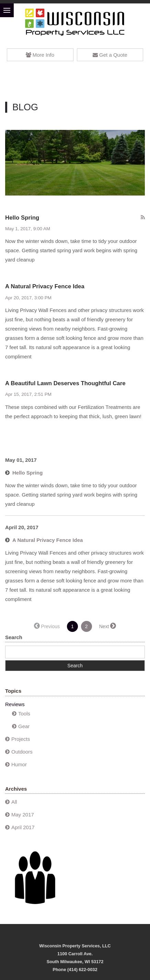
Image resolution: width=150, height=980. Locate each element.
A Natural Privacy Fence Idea (45, 286)
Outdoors (22, 752)
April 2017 (23, 827)
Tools (24, 714)
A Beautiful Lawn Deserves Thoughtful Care (65, 383)
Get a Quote (110, 55)
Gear (24, 726)
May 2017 (23, 815)
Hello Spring (22, 218)
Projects (21, 739)
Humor (19, 764)
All (14, 802)
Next (104, 626)
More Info (40, 55)
